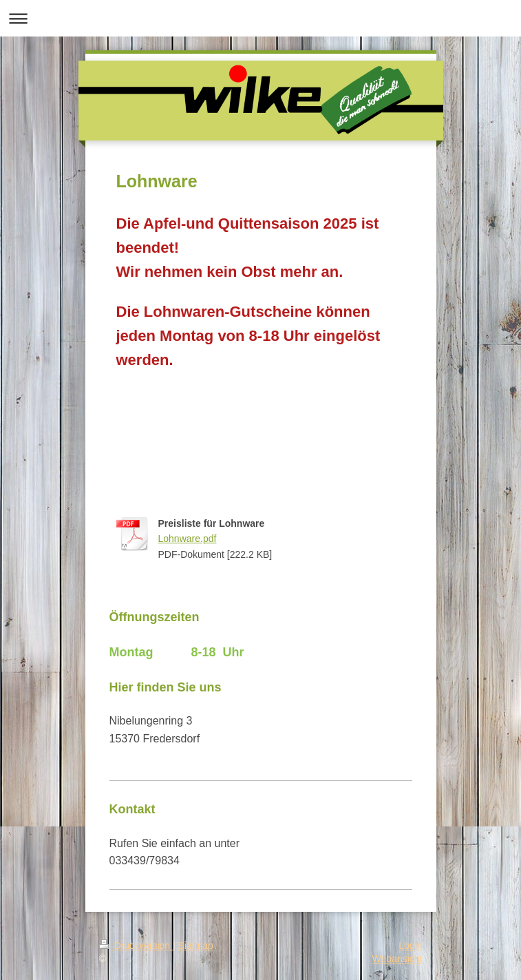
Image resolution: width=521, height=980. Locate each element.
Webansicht (397, 959)
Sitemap (196, 946)
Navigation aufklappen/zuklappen (260, 18)
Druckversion (136, 946)
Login (410, 946)
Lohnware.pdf (188, 539)
